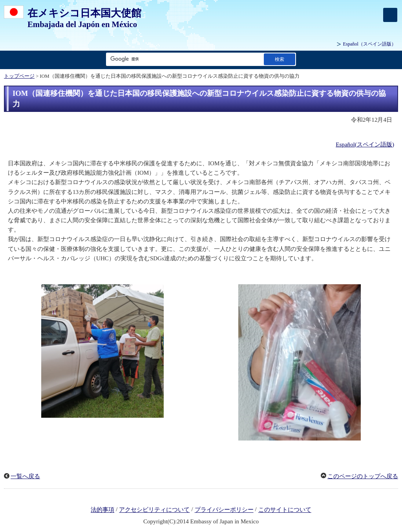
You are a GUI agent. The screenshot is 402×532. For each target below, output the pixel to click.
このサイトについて (285, 510)
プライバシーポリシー (224, 510)
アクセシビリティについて (154, 510)
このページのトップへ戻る (363, 476)
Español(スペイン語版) (365, 144)
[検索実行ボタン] (280, 59)
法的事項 (102, 510)
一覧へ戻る (25, 476)
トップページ (19, 76)
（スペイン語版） (369, 44)
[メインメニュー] (390, 15)
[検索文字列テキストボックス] (183, 59)
